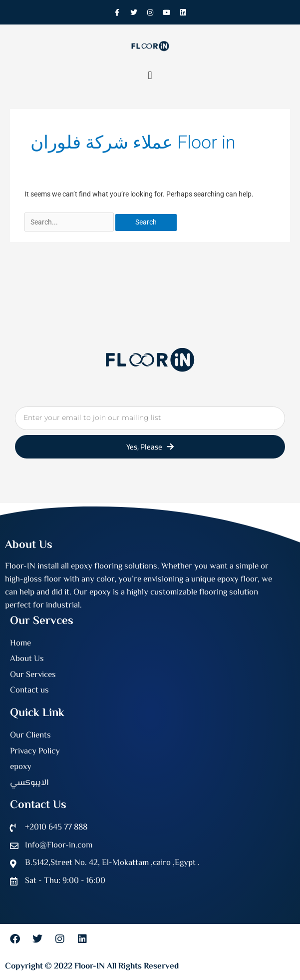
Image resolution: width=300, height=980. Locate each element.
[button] (150, 75)
